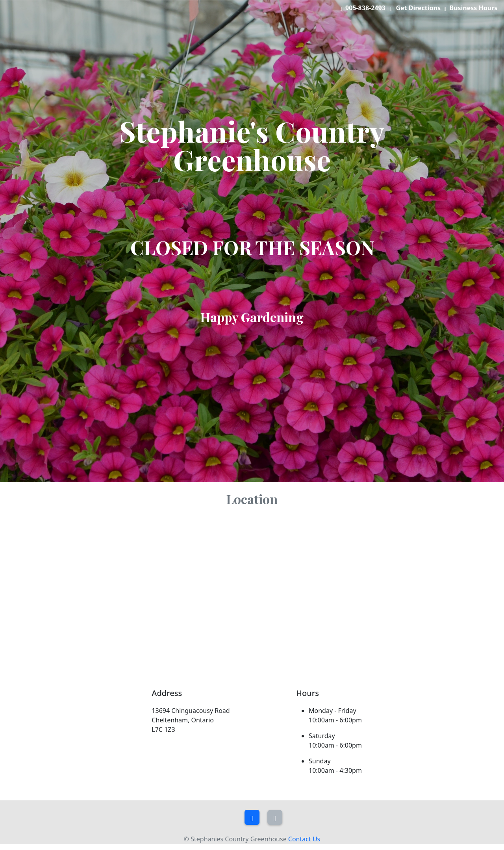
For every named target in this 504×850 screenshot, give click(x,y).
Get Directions (418, 8)
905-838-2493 (365, 8)
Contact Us (304, 839)
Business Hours (474, 8)
